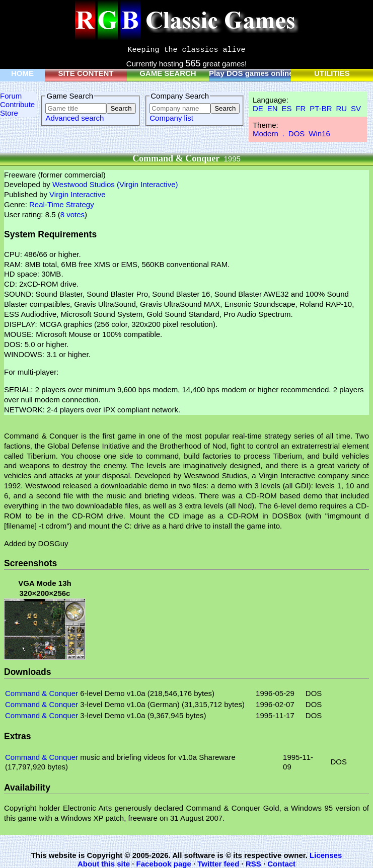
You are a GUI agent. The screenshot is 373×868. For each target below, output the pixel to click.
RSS (253, 864)
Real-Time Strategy (62, 204)
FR (301, 108)
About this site (104, 864)
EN (273, 108)
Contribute (17, 104)
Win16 (319, 134)
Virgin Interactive (77, 194)
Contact (281, 864)
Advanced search (74, 118)
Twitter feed (218, 864)
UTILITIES (332, 73)
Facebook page (164, 864)
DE (258, 108)
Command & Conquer (42, 693)
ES (286, 108)
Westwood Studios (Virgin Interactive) (115, 184)
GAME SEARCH (168, 73)
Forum (11, 96)
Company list (171, 118)
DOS (297, 134)
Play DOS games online (251, 73)
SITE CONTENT (86, 73)
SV (356, 108)
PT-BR (321, 108)
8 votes (72, 214)
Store (9, 113)
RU (341, 108)
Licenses (326, 855)
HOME (22, 73)
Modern (266, 134)
